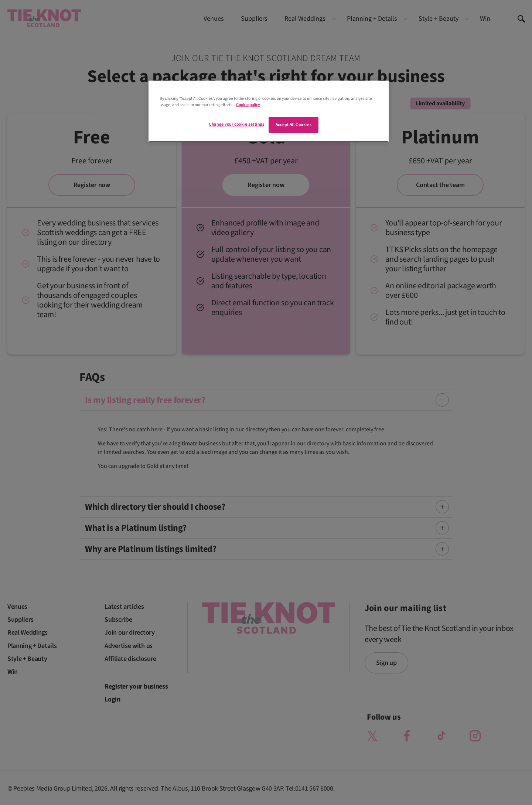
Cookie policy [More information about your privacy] (248, 105)
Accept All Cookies (294, 125)
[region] (269, 111)
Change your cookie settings (236, 124)
